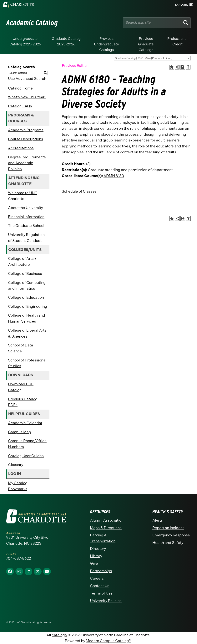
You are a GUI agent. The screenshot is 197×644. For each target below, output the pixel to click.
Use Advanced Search (27, 79)
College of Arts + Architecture (22, 262)
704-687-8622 (19, 558)
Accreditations (21, 148)
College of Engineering (28, 307)
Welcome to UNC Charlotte (23, 196)
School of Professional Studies (27, 363)
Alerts (158, 520)
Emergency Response (171, 535)
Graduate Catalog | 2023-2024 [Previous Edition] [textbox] (144, 58)
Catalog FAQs (20, 106)
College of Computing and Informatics (27, 286)
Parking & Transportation (103, 538)
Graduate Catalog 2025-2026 (66, 41)
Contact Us (100, 586)
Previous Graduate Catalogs (146, 44)
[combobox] (152, 58)
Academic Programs (26, 130)
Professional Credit (177, 41)
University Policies (106, 601)
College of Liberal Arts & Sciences (27, 333)
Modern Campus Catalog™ (109, 641)
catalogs (59, 635)
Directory (98, 549)
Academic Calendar (25, 423)
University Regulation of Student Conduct (26, 238)
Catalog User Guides (26, 456)
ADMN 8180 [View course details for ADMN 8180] (114, 176)
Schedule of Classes (79, 191)
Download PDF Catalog (21, 387)
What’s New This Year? (27, 97)
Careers (97, 578)
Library (96, 556)
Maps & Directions (106, 528)
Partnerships (101, 571)
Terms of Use (101, 593)
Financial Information (26, 217)
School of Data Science (21, 348)
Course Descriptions (26, 139)
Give (94, 563)
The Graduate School (26, 226)
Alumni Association (107, 520)
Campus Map (20, 432)
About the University (25, 208)
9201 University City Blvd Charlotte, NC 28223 (27, 540)
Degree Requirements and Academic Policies (27, 163)
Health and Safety (168, 543)
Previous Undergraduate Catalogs (106, 44)
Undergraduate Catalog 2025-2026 (25, 41)
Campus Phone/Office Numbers (27, 444)
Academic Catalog (32, 23)
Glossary (16, 465)
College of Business (25, 274)
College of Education (26, 297)
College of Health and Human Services (27, 318)
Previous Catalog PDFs (23, 402)
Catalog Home (20, 88)
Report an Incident (168, 528)
